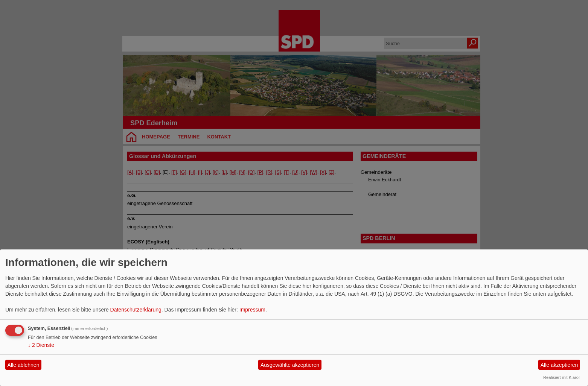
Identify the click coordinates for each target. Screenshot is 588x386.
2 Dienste (41, 345)
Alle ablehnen (24, 365)
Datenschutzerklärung (136, 310)
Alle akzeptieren (559, 365)
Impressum (252, 310)
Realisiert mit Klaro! (561, 377)
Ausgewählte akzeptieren (290, 365)
